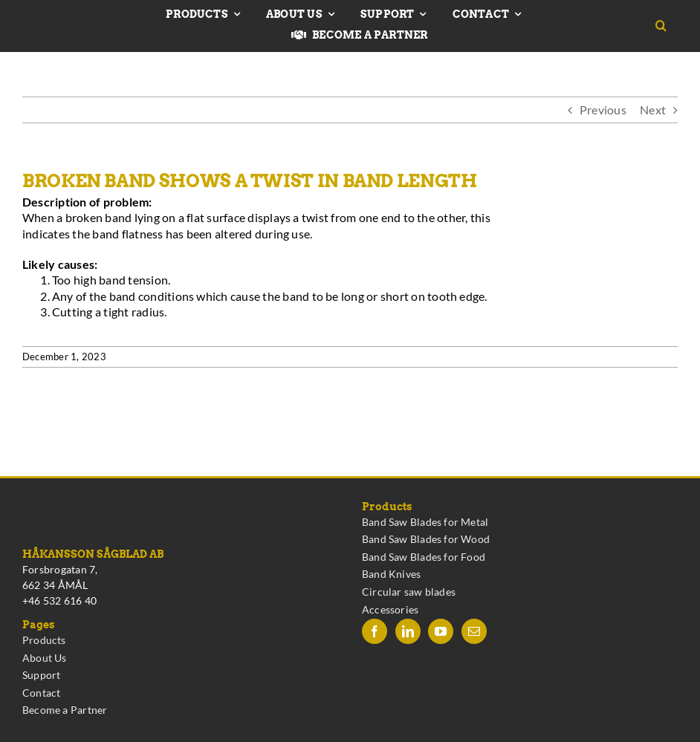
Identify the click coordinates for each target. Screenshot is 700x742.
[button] (667, 26)
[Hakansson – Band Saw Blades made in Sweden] (71, 20)
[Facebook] (375, 631)
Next (653, 110)
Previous (603, 110)
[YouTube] (441, 631)
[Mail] (474, 631)
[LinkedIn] (408, 631)
